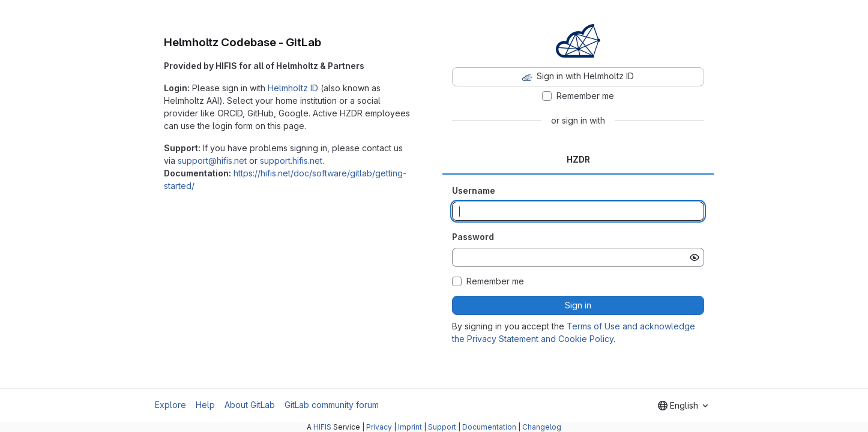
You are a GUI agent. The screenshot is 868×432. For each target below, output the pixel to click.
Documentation (489, 427)
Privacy (379, 427)
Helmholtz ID (293, 88)
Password (473, 237)
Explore (170, 405)
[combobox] (683, 406)
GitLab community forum (332, 405)
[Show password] (695, 257)
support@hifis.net (212, 160)
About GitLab (250, 405)
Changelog (542, 427)
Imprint (410, 427)
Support (442, 427)
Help (205, 405)
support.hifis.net (291, 160)
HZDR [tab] (578, 159)
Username (474, 190)
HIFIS (322, 427)
